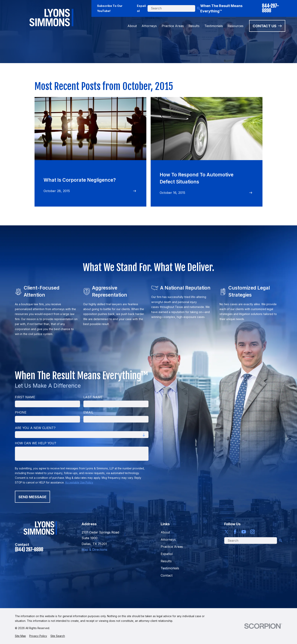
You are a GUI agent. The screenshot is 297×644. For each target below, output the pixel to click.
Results (166, 561)
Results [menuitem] (194, 26)
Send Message (32, 497)
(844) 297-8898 (29, 550)
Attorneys (168, 540)
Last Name (93, 397)
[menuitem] (20, 636)
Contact (167, 575)
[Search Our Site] (199, 8)
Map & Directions (94, 550)
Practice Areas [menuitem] (173, 26)
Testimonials (170, 568)
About (165, 532)
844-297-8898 (270, 8)
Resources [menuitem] (236, 26)
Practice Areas (172, 547)
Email (88, 412)
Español (141, 8)
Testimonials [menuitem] (214, 26)
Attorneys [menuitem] (149, 26)
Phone (21, 412)
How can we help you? (36, 443)
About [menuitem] (132, 26)
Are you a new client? (35, 428)
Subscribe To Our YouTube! (110, 8)
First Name (25, 397)
